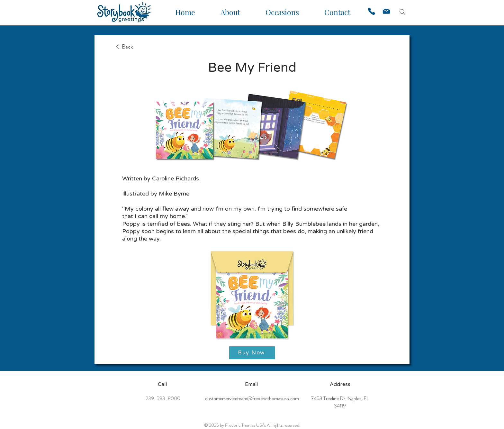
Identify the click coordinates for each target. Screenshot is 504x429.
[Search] (402, 12)
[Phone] (372, 11)
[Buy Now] (252, 353)
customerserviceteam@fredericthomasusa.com (252, 398)
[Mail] (386, 11)
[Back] (124, 47)
